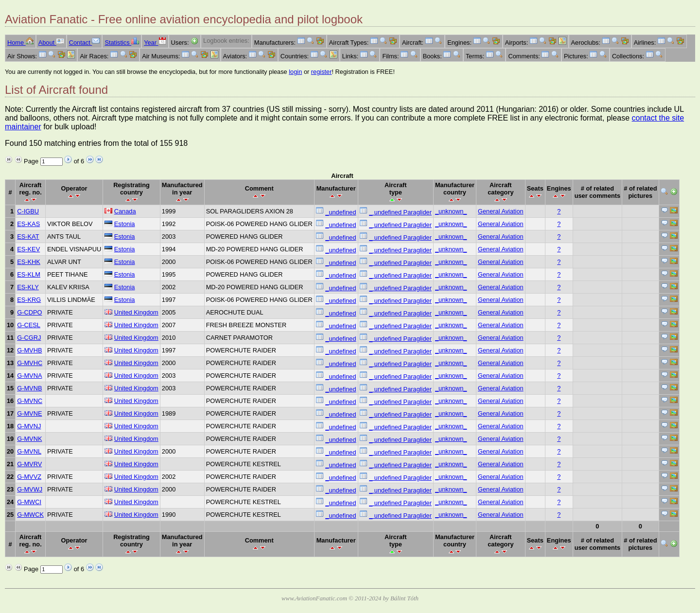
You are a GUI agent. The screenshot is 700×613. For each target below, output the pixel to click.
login (295, 72)
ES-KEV (28, 249)
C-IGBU (28, 211)
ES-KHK (29, 262)
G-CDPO (29, 312)
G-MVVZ (29, 477)
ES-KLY (28, 287)
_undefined (341, 212)
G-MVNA (29, 376)
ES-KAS (28, 224)
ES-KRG (29, 300)
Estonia (125, 224)
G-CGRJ (29, 338)
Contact (85, 43)
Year (155, 43)
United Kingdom (136, 312)
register (322, 72)
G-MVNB (29, 388)
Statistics (122, 43)
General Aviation (501, 211)
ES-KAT (28, 236)
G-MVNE (29, 413)
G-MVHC (30, 363)
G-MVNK (29, 439)
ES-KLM (29, 274)
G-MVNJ (29, 426)
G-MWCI (29, 502)
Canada (125, 211)
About (51, 43)
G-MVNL (29, 451)
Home (20, 43)
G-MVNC (30, 401)
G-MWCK (30, 515)
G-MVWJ (30, 489)
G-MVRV (29, 464)
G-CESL (29, 325)
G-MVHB (29, 350)
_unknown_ (451, 211)
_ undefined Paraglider (400, 212)
